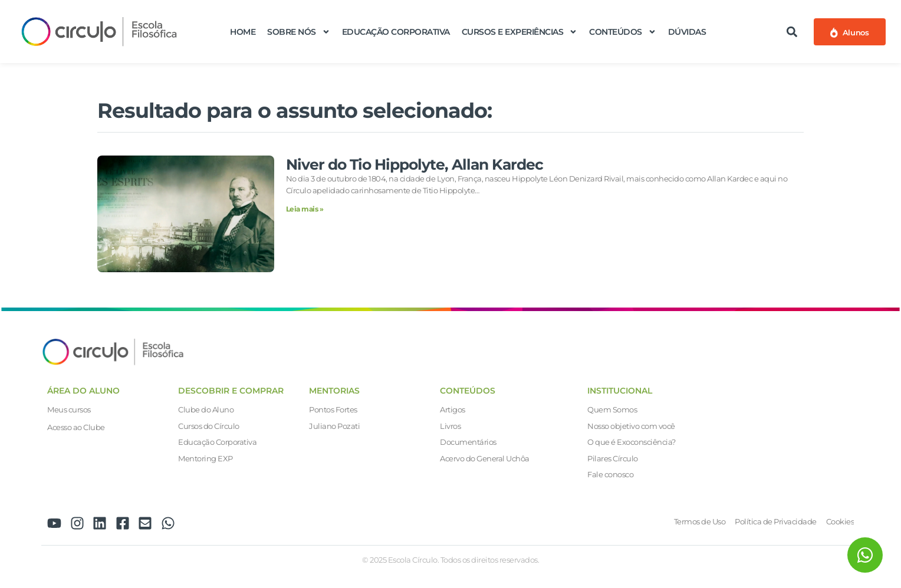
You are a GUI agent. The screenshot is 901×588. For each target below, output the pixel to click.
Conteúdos (623, 32)
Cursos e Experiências (520, 32)
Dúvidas (687, 32)
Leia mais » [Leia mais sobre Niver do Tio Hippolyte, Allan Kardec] (305, 209)
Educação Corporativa (396, 32)
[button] (792, 32)
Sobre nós (299, 32)
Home (243, 32)
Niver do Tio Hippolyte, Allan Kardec (415, 164)
